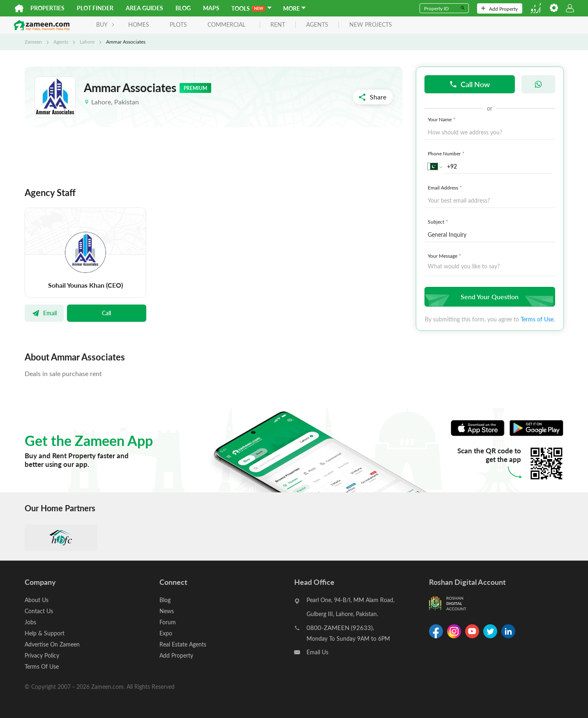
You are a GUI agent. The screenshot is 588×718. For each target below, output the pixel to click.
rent (278, 25)
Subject (439, 222)
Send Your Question (489, 297)
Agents (61, 42)
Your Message (445, 256)
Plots (178, 24)
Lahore (87, 42)
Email (44, 313)
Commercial (226, 24)
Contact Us (39, 611)
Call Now (469, 84)
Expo (166, 633)
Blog (183, 8)
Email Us (317, 652)
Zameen (33, 42)
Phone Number (447, 153)
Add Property (499, 9)
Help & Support (45, 633)
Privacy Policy (42, 655)
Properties (47, 8)
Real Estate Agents (183, 644)
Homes (139, 24)
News (167, 611)
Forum (168, 622)
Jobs (30, 622)
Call (106, 313)
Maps (211, 8)
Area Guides (144, 8)
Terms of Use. (538, 319)
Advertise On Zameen (52, 644)
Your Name (442, 119)
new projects (371, 25)
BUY (105, 24)
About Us (37, 600)
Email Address (446, 187)
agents (317, 25)
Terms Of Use (42, 666)
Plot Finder (95, 8)
